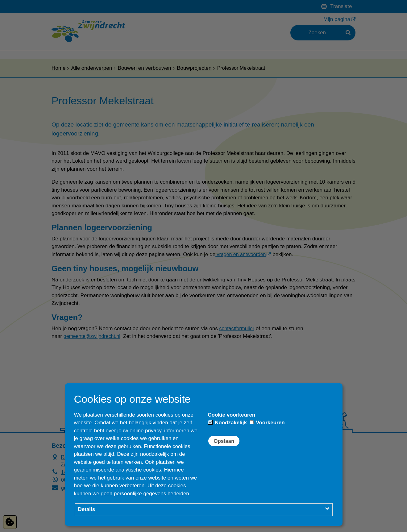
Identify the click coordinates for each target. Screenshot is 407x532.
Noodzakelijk (228, 423)
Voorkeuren (267, 423)
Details (87, 509)
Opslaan (224, 441)
